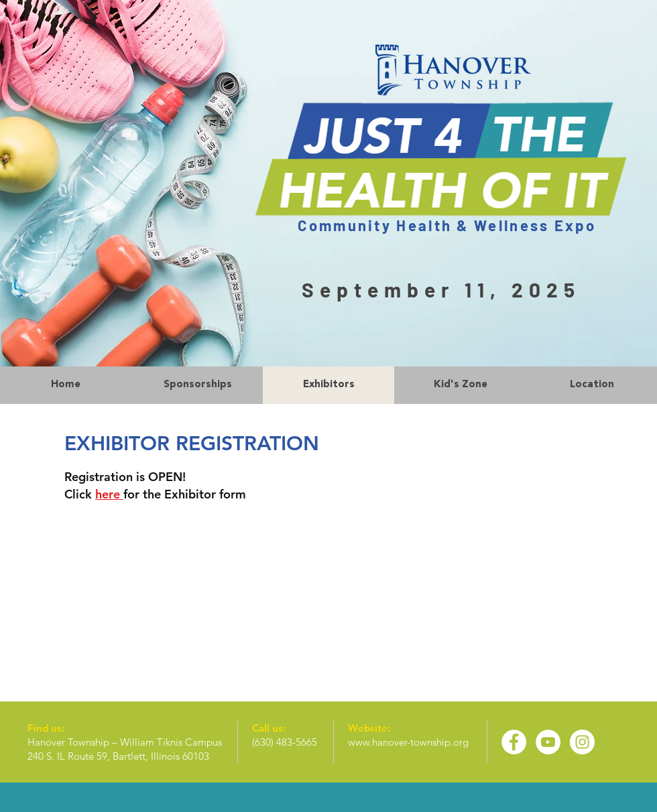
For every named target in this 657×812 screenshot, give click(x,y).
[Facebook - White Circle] (514, 742)
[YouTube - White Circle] (548, 742)
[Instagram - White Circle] (582, 742)
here (109, 494)
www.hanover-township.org (408, 742)
